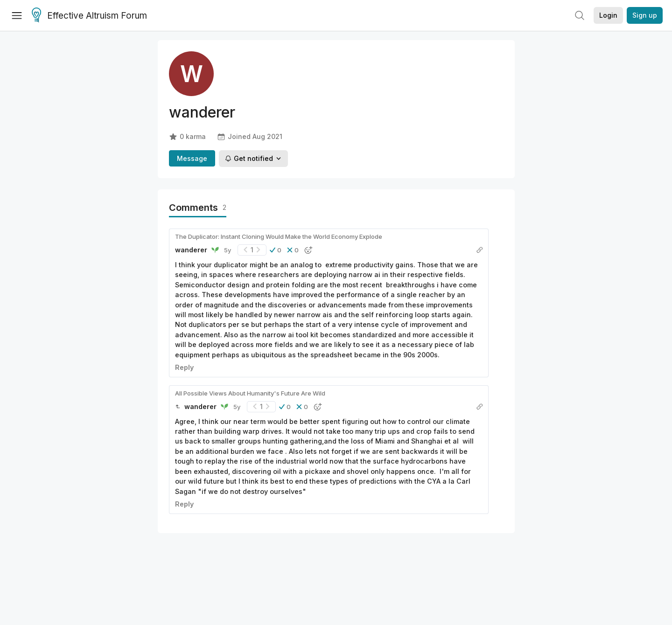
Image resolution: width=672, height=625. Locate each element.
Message (192, 158)
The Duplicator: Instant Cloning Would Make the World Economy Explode (279, 236)
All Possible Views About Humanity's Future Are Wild (250, 393)
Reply (184, 367)
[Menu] (17, 15)
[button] (276, 250)
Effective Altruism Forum (89, 16)
